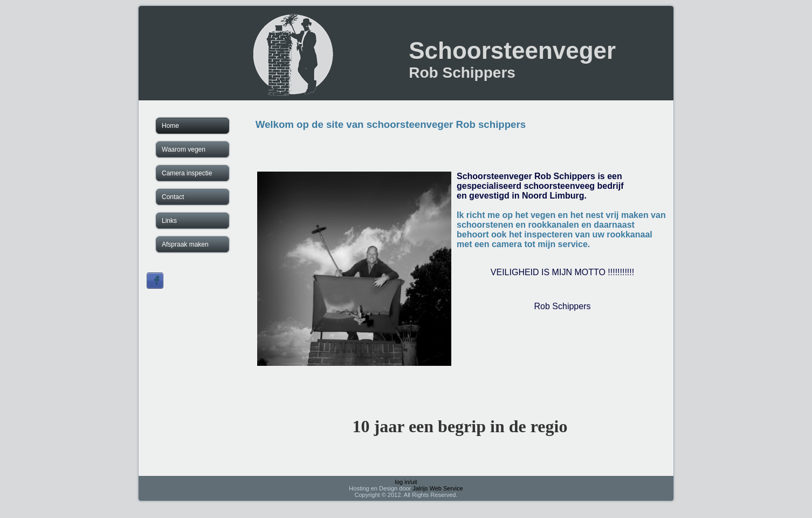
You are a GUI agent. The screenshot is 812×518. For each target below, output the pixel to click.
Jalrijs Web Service (438, 488)
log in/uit (406, 482)
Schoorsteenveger (512, 50)
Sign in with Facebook (155, 281)
